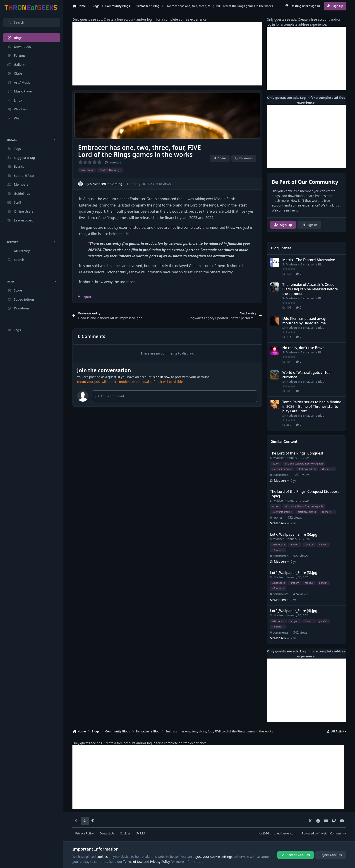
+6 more (328, 469)
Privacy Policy (85, 833)
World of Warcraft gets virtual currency (307, 375)
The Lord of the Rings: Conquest (297, 453)
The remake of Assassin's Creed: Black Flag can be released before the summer (310, 289)
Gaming (116, 184)
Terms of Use (133, 862)
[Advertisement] (167, 54)
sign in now (162, 377)
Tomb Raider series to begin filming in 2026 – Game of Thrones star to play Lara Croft (312, 406)
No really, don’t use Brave (303, 348)
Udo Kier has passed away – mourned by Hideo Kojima (305, 321)
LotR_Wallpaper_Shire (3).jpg (294, 573)
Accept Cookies (296, 855)
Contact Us (107, 833)
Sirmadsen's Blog (313, 264)
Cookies (125, 833)
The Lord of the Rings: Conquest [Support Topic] (304, 494)
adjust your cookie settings (213, 857)
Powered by (324, 833)
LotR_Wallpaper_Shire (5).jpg (294, 534)
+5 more (278, 550)
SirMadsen (98, 184)
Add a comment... (111, 396)
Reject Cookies (331, 855)
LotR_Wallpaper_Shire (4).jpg (294, 611)
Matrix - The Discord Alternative (309, 260)
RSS (141, 833)
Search (16, 22)
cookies (102, 857)
